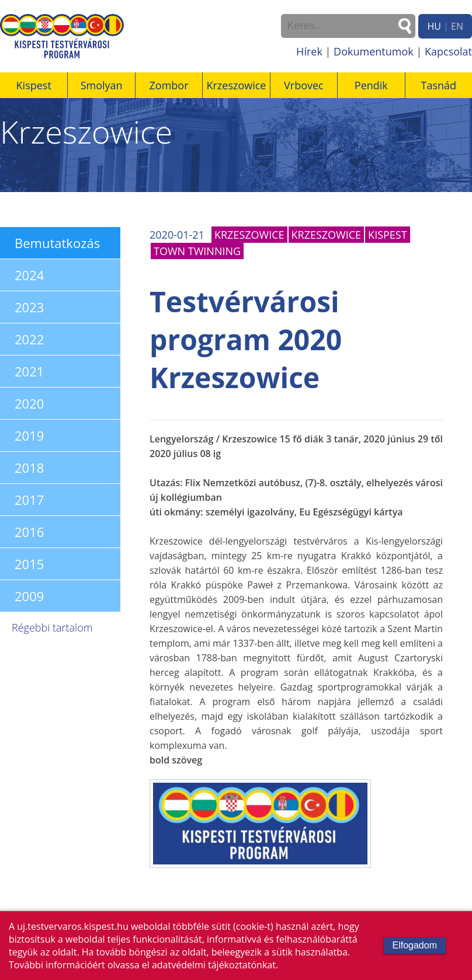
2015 (29, 564)
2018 (29, 468)
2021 (29, 371)
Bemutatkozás (57, 243)
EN (457, 26)
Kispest (34, 85)
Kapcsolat (448, 51)
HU (434, 26)
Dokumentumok (374, 51)
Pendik (371, 85)
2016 (29, 532)
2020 (29, 403)
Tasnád (438, 85)
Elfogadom (415, 945)
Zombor (169, 85)
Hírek (309, 51)
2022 (29, 339)
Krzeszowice (236, 85)
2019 (29, 435)
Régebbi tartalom (52, 627)
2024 (29, 275)
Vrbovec (304, 85)
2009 (29, 596)
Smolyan (102, 85)
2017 (29, 500)
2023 (29, 307)
